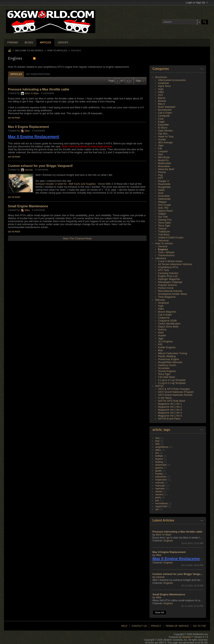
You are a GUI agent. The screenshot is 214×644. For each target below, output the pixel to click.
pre (157, 500)
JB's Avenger (165, 142)
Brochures (161, 77)
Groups (63, 43)
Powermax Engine (169, 359)
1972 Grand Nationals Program (176, 392)
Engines (163, 249)
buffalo (159, 456)
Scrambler (164, 196)
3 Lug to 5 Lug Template (172, 383)
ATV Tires (164, 270)
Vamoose (163, 240)
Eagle (161, 122)
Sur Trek (163, 217)
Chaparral (164, 318)
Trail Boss (164, 234)
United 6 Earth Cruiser (171, 237)
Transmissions (166, 255)
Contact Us (139, 626)
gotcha (159, 468)
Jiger (161, 145)
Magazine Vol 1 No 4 (170, 413)
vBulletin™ (188, 637)
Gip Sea (163, 134)
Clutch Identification (169, 324)
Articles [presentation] (16, 74)
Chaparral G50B (167, 321)
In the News (165, 398)
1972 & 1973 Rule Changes (174, 389)
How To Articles (57, 50)
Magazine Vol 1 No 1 (170, 404)
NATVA (159, 386)
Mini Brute (164, 157)
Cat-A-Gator (165, 113)
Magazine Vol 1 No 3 (170, 410)
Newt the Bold (166, 169)
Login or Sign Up (197, 3)
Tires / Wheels (166, 252)
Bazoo (162, 98)
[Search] (182, 22)
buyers (159, 459)
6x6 (157, 441)
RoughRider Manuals (170, 362)
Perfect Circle (166, 288)
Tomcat (162, 229)
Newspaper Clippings (170, 282)
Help (124, 626)
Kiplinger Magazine (169, 279)
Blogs (29, 43)
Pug (160, 175)
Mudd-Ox (163, 160)
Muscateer (164, 166)
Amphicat (163, 83)
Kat (160, 148)
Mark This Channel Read (77, 238)
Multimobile (165, 163)
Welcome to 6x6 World (29, 50)
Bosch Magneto (167, 312)
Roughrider (164, 187)
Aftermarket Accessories (172, 80)
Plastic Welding (167, 356)
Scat (161, 193)
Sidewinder (164, 199)
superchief (161, 506)
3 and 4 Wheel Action (170, 261)
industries (161, 477)
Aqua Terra (164, 86)
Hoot (161, 332)
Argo (161, 89)
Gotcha (162, 330)
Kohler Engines (167, 347)
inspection (161, 480)
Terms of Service (177, 626)
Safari (161, 190)
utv (157, 509)
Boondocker (165, 110)
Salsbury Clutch (167, 365)
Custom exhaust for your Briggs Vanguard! (40, 166)
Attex (161, 92)
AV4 (160, 95)
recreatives (162, 503)
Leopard (163, 151)
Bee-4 (161, 104)
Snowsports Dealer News (173, 294)
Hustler (162, 139)
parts (158, 497)
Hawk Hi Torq (166, 137)
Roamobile (164, 184)
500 (157, 444)
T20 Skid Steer (167, 377)
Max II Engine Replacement (28, 127)
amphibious (162, 447)
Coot (161, 119)
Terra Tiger (164, 226)
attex (158, 450)
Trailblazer (164, 232)
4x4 (157, 438)
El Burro (163, 128)
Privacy (156, 626)
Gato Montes (165, 131)
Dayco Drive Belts (168, 327)
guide (158, 471)
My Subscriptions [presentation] (38, 74)
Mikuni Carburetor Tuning (173, 353)
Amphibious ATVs (168, 267)
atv (157, 453)
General (163, 246)
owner (159, 491)
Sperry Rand (165, 211)
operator (160, 488)
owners (159, 494)
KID (160, 344)
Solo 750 (163, 208)
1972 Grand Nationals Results (175, 395)
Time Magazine (167, 297)
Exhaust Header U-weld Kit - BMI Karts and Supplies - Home (70, 184)
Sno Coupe (164, 205)
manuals (160, 486)
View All (160, 613)
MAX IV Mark (32, 93)
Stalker (162, 214)
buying (159, 462)
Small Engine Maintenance (28, 206)
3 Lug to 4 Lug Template (172, 380)
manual (160, 483)
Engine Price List (168, 276)
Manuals (160, 300)
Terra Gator (165, 223)
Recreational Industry (170, 291)
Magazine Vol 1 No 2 (170, 407)
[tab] (16, 74)
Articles (45, 43)
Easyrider (163, 125)
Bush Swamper (167, 107)
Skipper (162, 202)
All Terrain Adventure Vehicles (175, 264)
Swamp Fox (165, 220)
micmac (29, 170)
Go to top (200, 626)
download (161, 465)
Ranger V (163, 181)
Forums (13, 43)
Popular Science (167, 285)
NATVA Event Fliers (169, 419)
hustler (159, 474)
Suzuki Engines (167, 371)
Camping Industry (168, 273)
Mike (27, 131)
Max (160, 154)
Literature (161, 258)
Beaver (162, 101)
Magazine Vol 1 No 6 (170, 416)
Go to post (14, 118)
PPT (160, 178)
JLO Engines (165, 341)
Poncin (162, 172)
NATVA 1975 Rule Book (172, 401)
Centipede (164, 116)
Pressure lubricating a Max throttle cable (39, 89)
